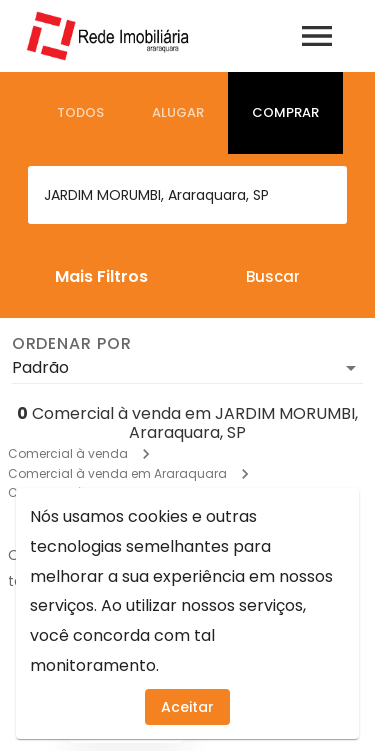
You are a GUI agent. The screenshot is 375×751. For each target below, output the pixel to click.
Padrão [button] (40, 367)
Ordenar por (72, 344)
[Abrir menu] (317, 36)
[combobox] (187, 195)
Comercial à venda (68, 453)
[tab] (80, 113)
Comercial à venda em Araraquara (117, 473)
